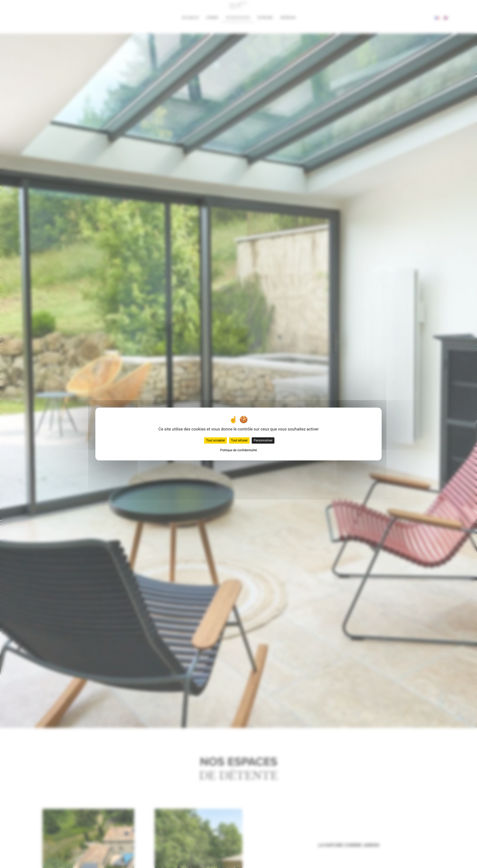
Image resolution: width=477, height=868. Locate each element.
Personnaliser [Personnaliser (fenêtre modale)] (263, 440)
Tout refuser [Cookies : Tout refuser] (239, 440)
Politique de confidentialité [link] (238, 450)
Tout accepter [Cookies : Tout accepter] (216, 440)
